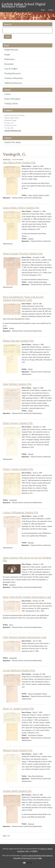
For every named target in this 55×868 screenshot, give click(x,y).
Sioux (11, 625)
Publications (9, 59)
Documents (9, 64)
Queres (30, 195)
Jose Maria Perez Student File (19, 162)
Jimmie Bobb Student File (17, 791)
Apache (30, 282)
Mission (40, 735)
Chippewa (12, 585)
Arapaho (31, 239)
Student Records (11, 50)
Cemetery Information (13, 78)
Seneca (45, 694)
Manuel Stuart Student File (18, 750)
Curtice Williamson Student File (21, 512)
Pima (30, 776)
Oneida (30, 369)
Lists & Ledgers (11, 69)
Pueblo (36, 195)
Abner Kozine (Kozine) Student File (23, 253)
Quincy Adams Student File (18, 469)
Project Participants (12, 99)
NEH (27, 851)
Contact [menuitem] (51, 10)
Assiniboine (13, 500)
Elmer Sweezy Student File (18, 423)
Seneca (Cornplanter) (35, 694)
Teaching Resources (13, 73)
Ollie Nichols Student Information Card (25, 637)
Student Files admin (13, 142)
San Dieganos (32, 735)
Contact (8, 94)
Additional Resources (13, 83)
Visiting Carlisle (11, 104)
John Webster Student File (17, 384)
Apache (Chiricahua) (40, 282)
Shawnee (31, 543)
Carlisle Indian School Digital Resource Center (24, 4)
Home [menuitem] (43, 10)
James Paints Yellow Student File (21, 208)
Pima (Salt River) (38, 776)
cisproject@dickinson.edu (13, 131)
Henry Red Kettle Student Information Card (27, 597)
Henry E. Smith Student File (18, 709)
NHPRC (35, 851)
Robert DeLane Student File (18, 341)
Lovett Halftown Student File (19, 670)
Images (7, 54)
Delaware (31, 824)
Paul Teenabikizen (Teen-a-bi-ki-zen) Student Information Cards (23, 298)
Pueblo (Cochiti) (44, 195)
